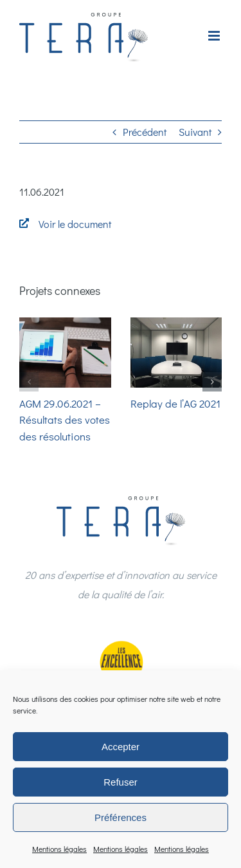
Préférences (121, 817)
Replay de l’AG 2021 (175, 403)
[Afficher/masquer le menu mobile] (215, 36)
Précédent (145, 132)
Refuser (121, 782)
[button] (29, 382)
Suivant (195, 132)
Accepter (121, 747)
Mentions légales (59, 849)
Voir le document (75, 224)
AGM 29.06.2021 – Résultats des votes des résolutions (65, 420)
